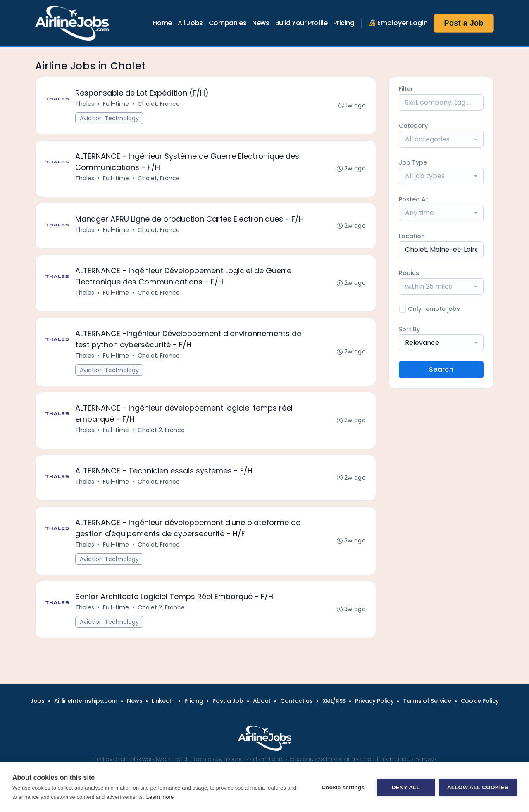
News (261, 23)
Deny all (406, 787)
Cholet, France (159, 104)
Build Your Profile (301, 23)
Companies (228, 23)
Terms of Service (427, 701)
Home (162, 23)
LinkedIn (163, 701)
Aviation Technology (109, 118)
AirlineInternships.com (86, 701)
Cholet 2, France (161, 430)
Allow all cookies (478, 787)
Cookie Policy (480, 701)
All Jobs (190, 23)
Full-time (116, 104)
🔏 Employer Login (398, 23)
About (262, 701)
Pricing (344, 23)
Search (441, 369)
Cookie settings (343, 787)
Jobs (37, 701)
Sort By (409, 329)
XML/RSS (334, 701)
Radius (409, 273)
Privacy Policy (374, 701)
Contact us (297, 701)
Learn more (160, 797)
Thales (85, 104)
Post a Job (464, 23)
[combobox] (441, 139)
